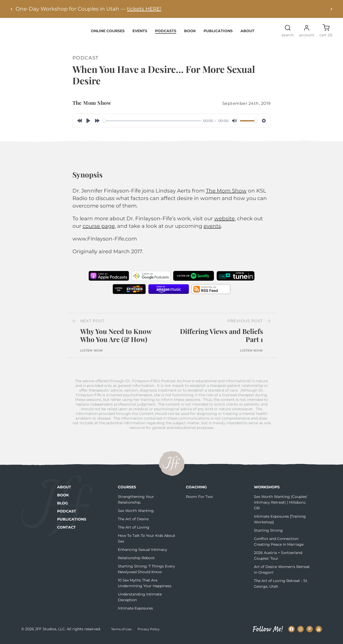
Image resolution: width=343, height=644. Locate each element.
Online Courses (108, 34)
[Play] (88, 124)
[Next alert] (331, 9)
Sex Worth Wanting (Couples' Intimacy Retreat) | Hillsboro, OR (281, 505)
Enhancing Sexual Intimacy (143, 552)
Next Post (92, 324)
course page (99, 229)
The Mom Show (92, 106)
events (212, 229)
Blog (63, 506)
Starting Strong (268, 533)
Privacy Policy (149, 632)
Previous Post (245, 324)
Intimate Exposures (135, 611)
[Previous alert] (12, 9)
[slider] (152, 124)
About (247, 34)
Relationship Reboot (136, 561)
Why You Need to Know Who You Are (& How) (116, 338)
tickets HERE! (144, 9)
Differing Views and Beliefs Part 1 (221, 338)
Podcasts (166, 34)
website (224, 222)
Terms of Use (121, 632)
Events (140, 34)
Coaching (196, 490)
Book (190, 34)
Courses (127, 490)
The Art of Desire (133, 522)
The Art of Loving (134, 530)
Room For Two (199, 499)
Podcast (67, 514)
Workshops (267, 490)
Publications (218, 34)
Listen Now (92, 353)
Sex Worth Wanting (136, 513)
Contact (66, 530)
